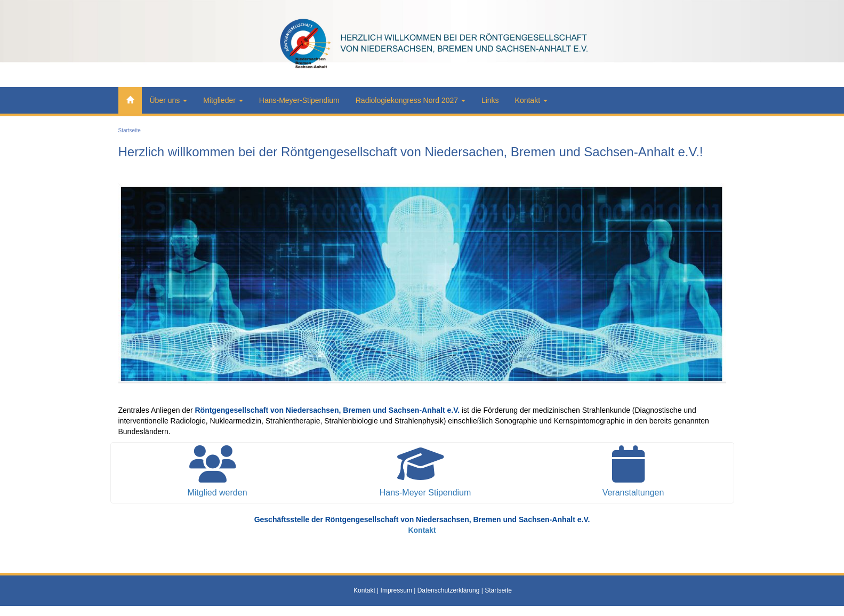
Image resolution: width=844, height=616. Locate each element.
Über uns (169, 100)
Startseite (130, 130)
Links (490, 100)
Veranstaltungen (633, 493)
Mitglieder (223, 100)
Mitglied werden (217, 493)
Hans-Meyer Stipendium (425, 493)
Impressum (396, 590)
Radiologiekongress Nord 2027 (411, 100)
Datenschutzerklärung (449, 590)
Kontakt (531, 100)
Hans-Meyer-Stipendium (299, 100)
